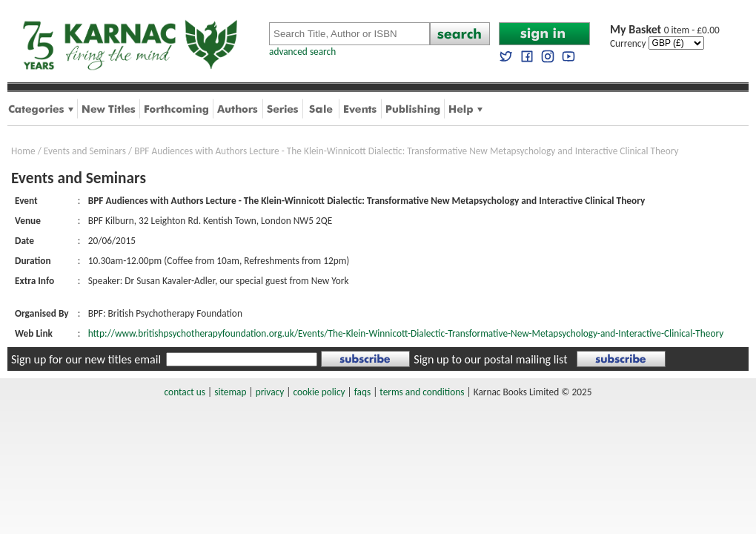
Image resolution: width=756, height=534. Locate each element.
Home (23, 151)
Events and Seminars (85, 151)
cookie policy (319, 392)
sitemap (230, 392)
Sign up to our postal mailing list (490, 359)
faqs (362, 392)
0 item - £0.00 (665, 30)
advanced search (302, 52)
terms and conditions (422, 392)
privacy (270, 392)
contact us (185, 392)
